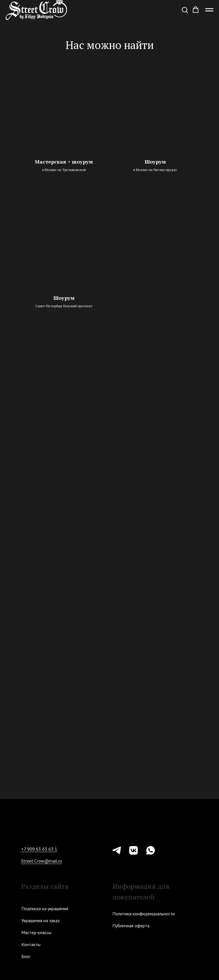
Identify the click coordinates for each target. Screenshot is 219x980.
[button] (185, 10)
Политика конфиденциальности (144, 914)
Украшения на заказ (40, 920)
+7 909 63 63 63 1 (39, 849)
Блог (26, 956)
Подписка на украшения (45, 908)
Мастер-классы (36, 932)
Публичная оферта (131, 926)
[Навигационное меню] (209, 10)
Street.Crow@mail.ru (41, 861)
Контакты (31, 944)
